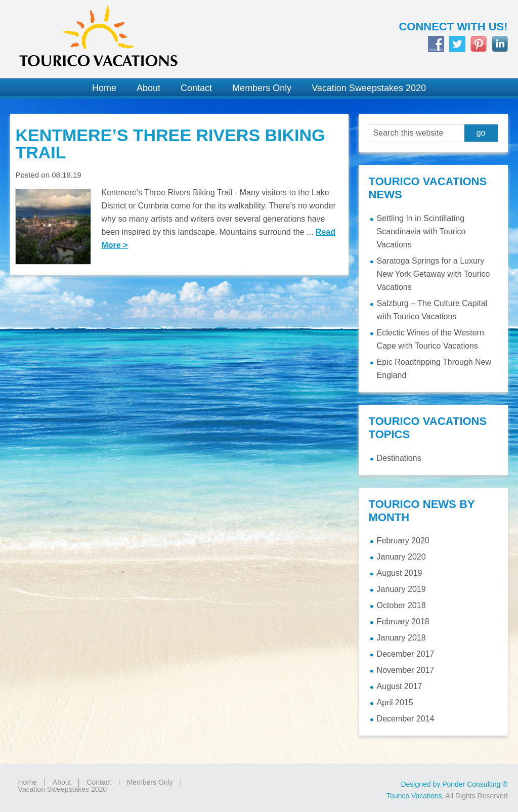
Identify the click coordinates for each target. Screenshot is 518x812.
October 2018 (401, 605)
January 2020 (401, 557)
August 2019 (400, 573)
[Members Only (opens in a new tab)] (262, 88)
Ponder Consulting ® (475, 784)
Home (27, 782)
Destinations (399, 458)
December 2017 (406, 654)
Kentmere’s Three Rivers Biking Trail (170, 144)
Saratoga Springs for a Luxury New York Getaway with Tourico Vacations (434, 274)
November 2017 (406, 670)
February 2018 (403, 622)
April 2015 (395, 702)
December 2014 (406, 719)
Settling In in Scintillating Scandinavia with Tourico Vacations (421, 231)
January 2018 (401, 638)
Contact (99, 782)
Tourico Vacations (129, 39)
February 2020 (403, 541)
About (62, 782)
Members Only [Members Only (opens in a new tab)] (150, 782)
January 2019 (401, 589)
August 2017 (400, 686)
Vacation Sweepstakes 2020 (62, 789)
